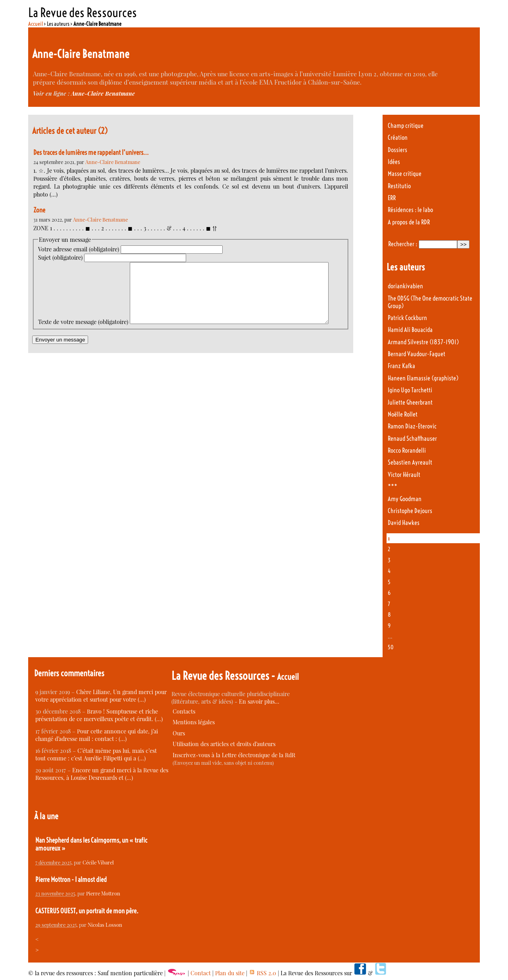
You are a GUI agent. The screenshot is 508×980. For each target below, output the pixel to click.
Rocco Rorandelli (407, 450)
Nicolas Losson (105, 925)
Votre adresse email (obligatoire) (79, 249)
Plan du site (230, 973)
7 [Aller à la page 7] (389, 604)
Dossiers (397, 150)
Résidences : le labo (410, 210)
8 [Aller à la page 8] (389, 615)
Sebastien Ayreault (410, 462)
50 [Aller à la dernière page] (391, 647)
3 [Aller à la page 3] (389, 560)
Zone (39, 210)
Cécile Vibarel (98, 862)
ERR (392, 198)
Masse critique (405, 174)
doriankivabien (405, 286)
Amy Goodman (405, 499)
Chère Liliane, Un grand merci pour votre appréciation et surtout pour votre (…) (101, 696)
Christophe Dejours (410, 511)
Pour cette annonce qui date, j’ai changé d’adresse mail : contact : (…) (97, 735)
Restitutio (399, 186)
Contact (201, 973)
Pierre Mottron (103, 893)
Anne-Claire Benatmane (103, 94)
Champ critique (406, 126)
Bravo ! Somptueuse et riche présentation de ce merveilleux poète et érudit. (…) (99, 715)
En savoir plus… (259, 701)
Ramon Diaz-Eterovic (412, 426)
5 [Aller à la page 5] (389, 582)
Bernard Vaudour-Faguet (417, 354)
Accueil (36, 24)
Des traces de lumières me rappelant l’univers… (91, 152)
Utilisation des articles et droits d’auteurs (224, 744)
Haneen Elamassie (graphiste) (423, 378)
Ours (179, 733)
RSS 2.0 (263, 973)
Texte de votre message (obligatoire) (83, 266)
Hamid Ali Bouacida (410, 330)
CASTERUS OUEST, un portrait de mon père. (87, 911)
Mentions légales (194, 722)
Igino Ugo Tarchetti (410, 390)
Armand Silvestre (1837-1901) (423, 342)
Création (398, 138)
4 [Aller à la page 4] (389, 571)
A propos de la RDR (409, 222)
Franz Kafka (401, 366)
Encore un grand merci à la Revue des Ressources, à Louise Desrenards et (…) (102, 774)
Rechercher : (403, 244)
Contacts (184, 711)
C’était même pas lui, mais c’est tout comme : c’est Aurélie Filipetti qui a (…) (96, 754)
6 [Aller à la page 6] (389, 593)
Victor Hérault (404, 475)
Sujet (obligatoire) (60, 258)
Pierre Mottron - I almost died (71, 880)
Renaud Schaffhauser (412, 439)
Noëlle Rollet (403, 414)
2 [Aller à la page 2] (389, 549)
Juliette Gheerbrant (410, 402)
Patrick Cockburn (407, 318)
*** (393, 487)
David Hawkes (404, 523)
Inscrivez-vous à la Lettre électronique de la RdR (234, 755)
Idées (394, 162)
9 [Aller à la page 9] (389, 626)
